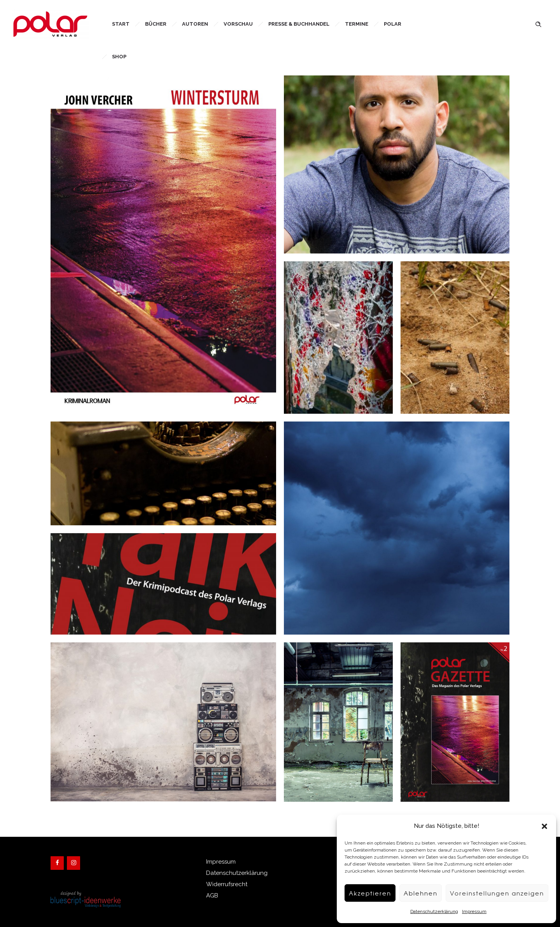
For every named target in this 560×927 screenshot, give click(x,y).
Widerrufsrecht (227, 884)
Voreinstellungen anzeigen (497, 893)
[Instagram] (73, 863)
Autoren (195, 24)
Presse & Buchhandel (299, 24)
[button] (544, 826)
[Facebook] (57, 863)
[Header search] (538, 24)
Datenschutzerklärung (434, 911)
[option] (163, 722)
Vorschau (238, 24)
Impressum (474, 911)
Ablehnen (421, 893)
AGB (212, 896)
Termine (357, 24)
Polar (393, 24)
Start (121, 24)
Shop (119, 57)
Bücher (156, 24)
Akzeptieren (370, 893)
